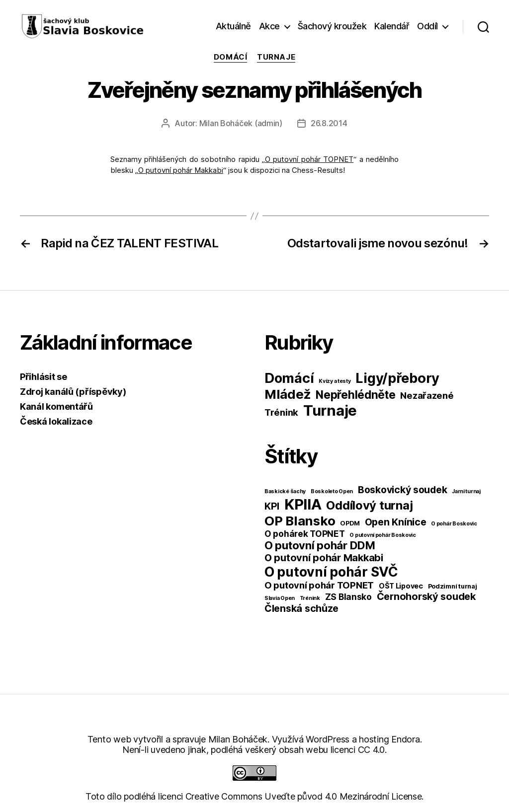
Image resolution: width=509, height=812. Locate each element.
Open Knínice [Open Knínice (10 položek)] (396, 522)
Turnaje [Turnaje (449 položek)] (330, 410)
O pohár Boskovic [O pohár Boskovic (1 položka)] (454, 524)
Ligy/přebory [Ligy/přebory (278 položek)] (397, 378)
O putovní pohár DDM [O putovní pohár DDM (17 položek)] (320, 545)
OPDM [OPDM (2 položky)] (350, 523)
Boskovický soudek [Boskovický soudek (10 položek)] (402, 490)
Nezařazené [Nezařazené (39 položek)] (427, 395)
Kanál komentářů (56, 406)
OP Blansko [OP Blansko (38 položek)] (300, 521)
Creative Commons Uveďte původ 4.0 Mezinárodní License (304, 796)
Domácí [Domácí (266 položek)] (289, 378)
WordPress (328, 739)
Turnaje (276, 57)
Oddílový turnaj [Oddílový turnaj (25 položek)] (369, 505)
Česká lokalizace (56, 421)
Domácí (230, 57)
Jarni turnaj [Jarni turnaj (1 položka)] (466, 491)
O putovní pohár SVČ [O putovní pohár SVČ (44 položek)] (331, 572)
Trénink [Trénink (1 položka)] (310, 598)
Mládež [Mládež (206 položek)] (288, 394)
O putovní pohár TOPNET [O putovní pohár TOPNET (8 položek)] (319, 585)
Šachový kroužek (332, 26)
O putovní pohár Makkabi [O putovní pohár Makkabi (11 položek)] (324, 558)
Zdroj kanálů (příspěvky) (73, 392)
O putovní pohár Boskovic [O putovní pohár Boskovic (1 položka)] (383, 535)
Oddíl (427, 26)
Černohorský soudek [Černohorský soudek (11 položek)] (426, 596)
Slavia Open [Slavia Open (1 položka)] (280, 598)
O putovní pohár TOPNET (309, 159)
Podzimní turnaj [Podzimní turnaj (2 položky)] (453, 586)
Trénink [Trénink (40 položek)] (281, 412)
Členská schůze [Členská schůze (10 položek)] (301, 608)
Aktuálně (233, 26)
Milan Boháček (238, 739)
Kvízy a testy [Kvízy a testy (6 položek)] (335, 381)
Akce (269, 26)
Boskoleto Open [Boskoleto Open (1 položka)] (332, 491)
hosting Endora (389, 739)
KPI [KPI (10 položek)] (272, 506)
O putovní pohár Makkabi (181, 170)
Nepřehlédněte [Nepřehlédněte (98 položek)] (356, 395)
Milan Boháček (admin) (241, 123)
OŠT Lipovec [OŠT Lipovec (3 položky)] (401, 586)
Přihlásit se (43, 377)
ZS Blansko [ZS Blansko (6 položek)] (348, 597)
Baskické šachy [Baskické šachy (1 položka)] (285, 491)
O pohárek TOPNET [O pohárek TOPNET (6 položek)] (305, 534)
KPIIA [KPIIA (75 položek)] (303, 504)
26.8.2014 (329, 123)
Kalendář (392, 26)
